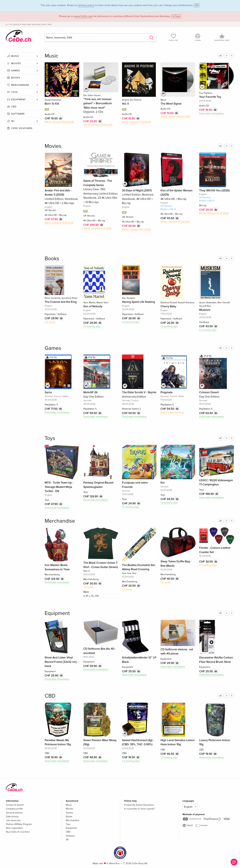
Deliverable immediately (211, 113)
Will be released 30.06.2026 (175, 222)
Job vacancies (13, 820)
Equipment (18, 100)
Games (15, 71)
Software (18, 114)
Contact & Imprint (15, 805)
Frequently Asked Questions (139, 805)
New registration (14, 828)
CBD (14, 107)
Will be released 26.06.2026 (175, 117)
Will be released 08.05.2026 (59, 122)
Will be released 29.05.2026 (98, 125)
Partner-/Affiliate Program (19, 824)
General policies (14, 813)
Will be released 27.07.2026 (136, 230)
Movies (16, 63)
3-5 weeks (50, 322)
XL (92, 596)
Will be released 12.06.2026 (136, 122)
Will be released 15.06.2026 (59, 223)
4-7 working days (208, 565)
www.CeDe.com (83, 16)
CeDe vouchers (22, 128)
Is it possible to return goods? (139, 809)
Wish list (173, 37)
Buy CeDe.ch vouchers (18, 832)
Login (198, 37)
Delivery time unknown (172, 412)
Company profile (14, 809)
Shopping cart (222, 37)
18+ (13, 121)
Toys (14, 92)
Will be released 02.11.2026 (97, 228)
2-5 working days (131, 761)
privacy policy (86, 5)
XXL (97, 596)
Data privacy (12, 817)
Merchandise (20, 85)
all (220, 56)
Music (15, 56)
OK (197, 5)
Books (16, 78)
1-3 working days (92, 326)
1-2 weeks (88, 587)
